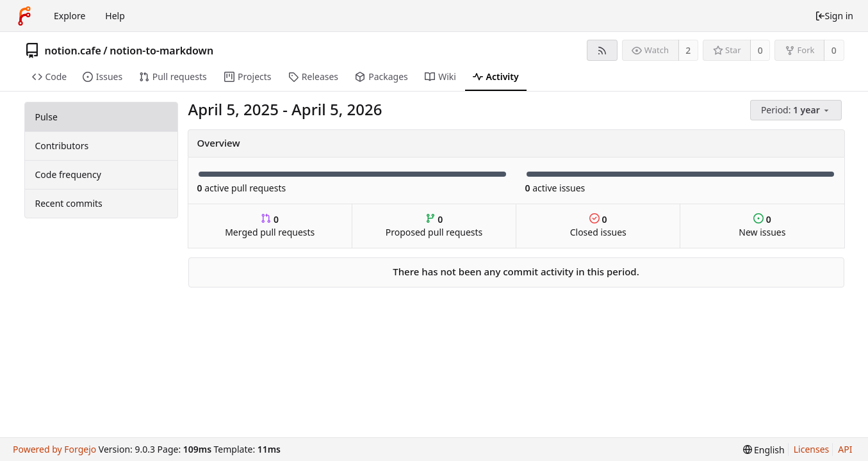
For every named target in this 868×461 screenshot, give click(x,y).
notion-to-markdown (161, 51)
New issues (762, 226)
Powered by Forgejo (54, 449)
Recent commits (69, 203)
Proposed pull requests (434, 226)
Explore (70, 16)
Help (115, 16)
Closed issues (598, 226)
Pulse (46, 117)
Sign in (834, 16)
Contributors (62, 146)
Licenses (812, 449)
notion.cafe (73, 51)
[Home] (24, 16)
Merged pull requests (270, 226)
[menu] (797, 110)
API (845, 449)
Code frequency (68, 174)
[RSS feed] (602, 50)
